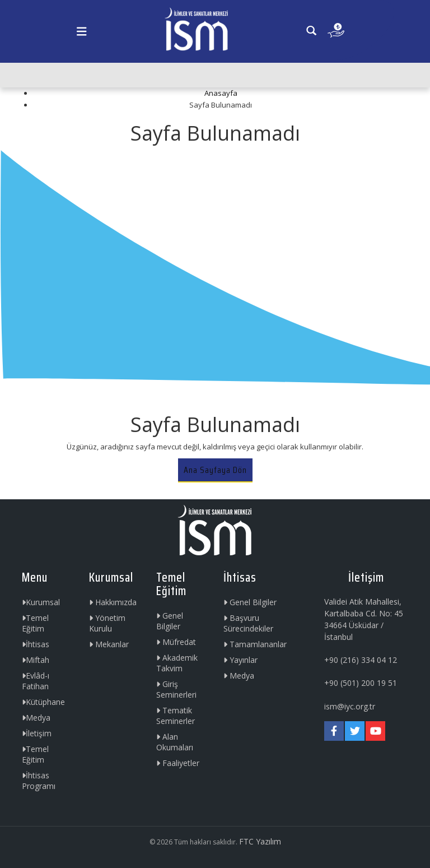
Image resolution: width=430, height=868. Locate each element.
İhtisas (36, 644)
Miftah (36, 660)
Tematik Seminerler (176, 716)
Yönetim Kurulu (107, 623)
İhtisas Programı (39, 781)
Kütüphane (43, 702)
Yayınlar (240, 660)
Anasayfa (221, 93)
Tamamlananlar (255, 644)
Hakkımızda (113, 602)
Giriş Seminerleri (176, 689)
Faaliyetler (178, 763)
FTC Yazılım (260, 841)
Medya (36, 718)
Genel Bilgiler (170, 621)
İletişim (37, 733)
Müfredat (176, 642)
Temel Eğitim (35, 623)
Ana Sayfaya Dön (215, 470)
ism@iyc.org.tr (350, 706)
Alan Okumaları (175, 742)
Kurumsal (41, 602)
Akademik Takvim (177, 663)
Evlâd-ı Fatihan (36, 681)
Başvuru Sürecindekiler (248, 623)
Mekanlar (109, 644)
